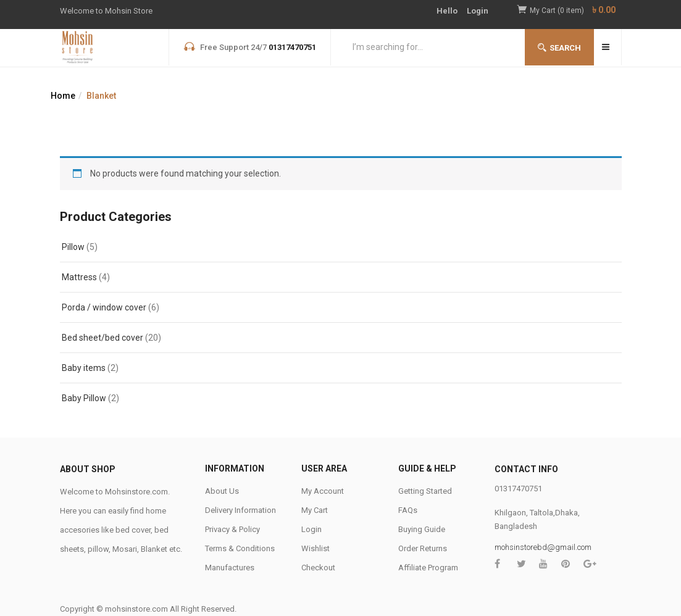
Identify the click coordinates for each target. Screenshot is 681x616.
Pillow (73, 247)
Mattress (79, 277)
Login (478, 11)
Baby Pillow (84, 398)
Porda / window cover (104, 307)
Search (559, 48)
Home (63, 96)
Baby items (84, 368)
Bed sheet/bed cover (102, 338)
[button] (576, 11)
